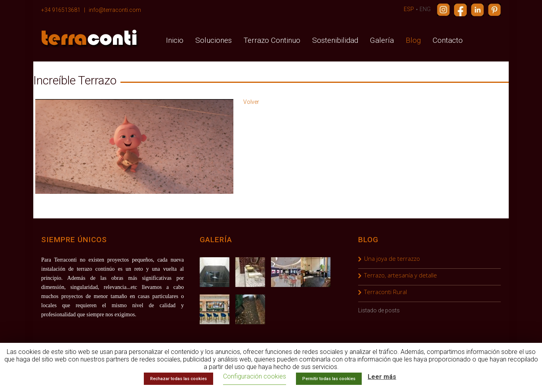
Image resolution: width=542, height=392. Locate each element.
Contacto (448, 40)
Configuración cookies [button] (255, 376)
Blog (413, 40)
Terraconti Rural (386, 292)
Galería (382, 40)
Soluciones (214, 40)
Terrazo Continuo (272, 40)
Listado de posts (379, 310)
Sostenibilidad (335, 40)
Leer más (382, 377)
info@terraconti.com (115, 10)
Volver (251, 102)
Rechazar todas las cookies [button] (178, 379)
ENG (425, 9)
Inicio (175, 40)
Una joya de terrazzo (392, 258)
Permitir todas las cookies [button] (329, 379)
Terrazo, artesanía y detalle (401, 275)
